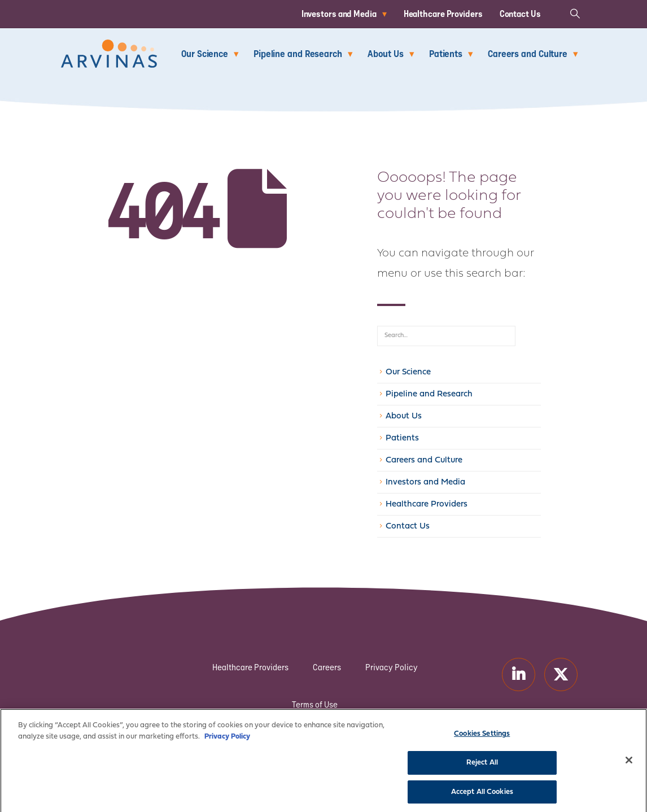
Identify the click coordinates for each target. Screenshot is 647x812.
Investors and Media (339, 14)
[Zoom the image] (109, 46)
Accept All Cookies (482, 798)
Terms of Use (315, 704)
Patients (446, 53)
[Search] (528, 336)
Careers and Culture (528, 53)
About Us (386, 53)
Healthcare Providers (443, 14)
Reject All (482, 768)
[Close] (629, 767)
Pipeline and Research (298, 53)
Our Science (205, 53)
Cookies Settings (482, 740)
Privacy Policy (392, 667)
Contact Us (520, 14)
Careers (327, 667)
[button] (575, 14)
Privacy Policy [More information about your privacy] (227, 742)
